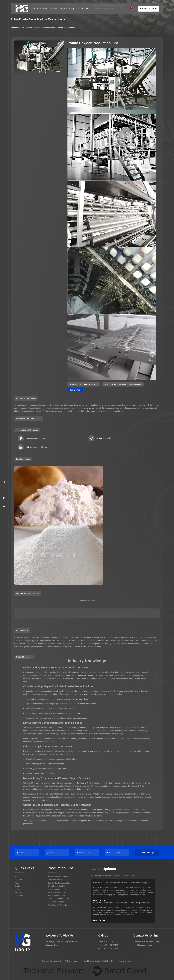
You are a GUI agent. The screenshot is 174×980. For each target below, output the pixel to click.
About (46, 8)
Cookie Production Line (57, 889)
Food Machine (88, 961)
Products (37, 8)
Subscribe (147, 853)
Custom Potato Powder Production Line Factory (114, 961)
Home (13, 28)
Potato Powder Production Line (60, 905)
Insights (73, 8)
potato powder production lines (127, 783)
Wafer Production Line (56, 892)
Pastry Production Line (56, 896)
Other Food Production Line (58, 899)
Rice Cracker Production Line (59, 883)
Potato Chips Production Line (37, 28)
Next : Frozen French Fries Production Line (124, 384)
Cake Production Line (56, 880)
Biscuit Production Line (57, 886)
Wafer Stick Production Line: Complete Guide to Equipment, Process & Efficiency (130, 903)
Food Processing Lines (57, 902)
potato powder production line (37, 672)
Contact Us (84, 8)
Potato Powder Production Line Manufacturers (102, 641)
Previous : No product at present (84, 384)
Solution (54, 8)
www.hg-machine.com (151, 942)
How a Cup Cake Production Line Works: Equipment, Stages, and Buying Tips (128, 883)
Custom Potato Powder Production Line (136, 644)
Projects (64, 8)
